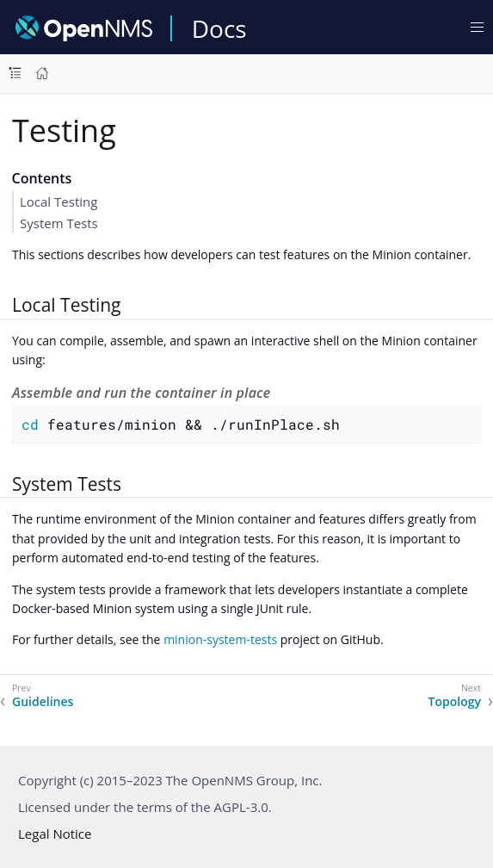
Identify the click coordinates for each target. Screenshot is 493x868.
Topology (455, 702)
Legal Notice (55, 834)
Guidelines (43, 702)
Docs (219, 28)
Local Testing (59, 201)
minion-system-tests (220, 639)
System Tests (59, 223)
